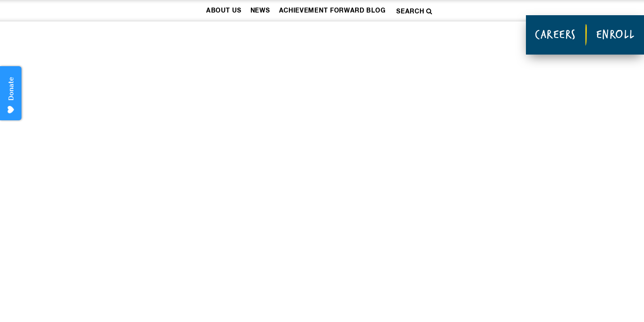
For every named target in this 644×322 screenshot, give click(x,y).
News (260, 11)
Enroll (616, 34)
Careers (555, 34)
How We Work (255, 36)
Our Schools (344, 36)
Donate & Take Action (454, 36)
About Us (224, 11)
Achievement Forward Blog (333, 11)
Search (414, 11)
